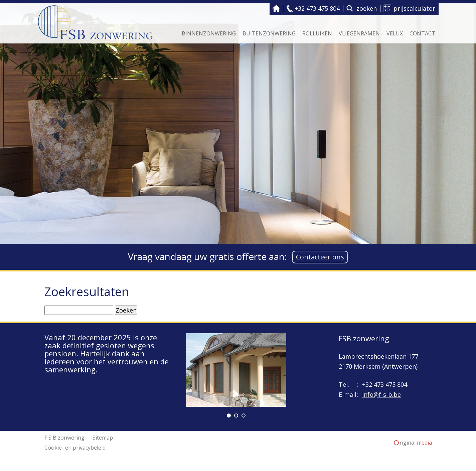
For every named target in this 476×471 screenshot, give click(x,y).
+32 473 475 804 (317, 8)
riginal (416, 443)
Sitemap (103, 438)
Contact (422, 33)
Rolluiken (317, 33)
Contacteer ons (320, 257)
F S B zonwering (276, 8)
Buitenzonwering (269, 33)
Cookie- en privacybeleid (75, 448)
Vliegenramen (359, 33)
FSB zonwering (364, 338)
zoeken (367, 8)
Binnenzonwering (209, 33)
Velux (395, 33)
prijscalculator (414, 8)
